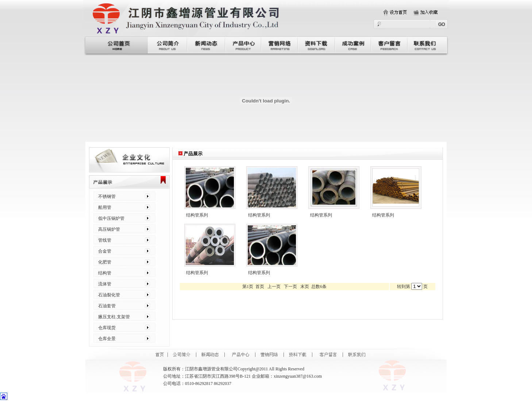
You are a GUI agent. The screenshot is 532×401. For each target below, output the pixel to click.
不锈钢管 (107, 196)
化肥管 (105, 262)
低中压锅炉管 (111, 218)
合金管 (105, 251)
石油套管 (107, 306)
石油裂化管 (109, 295)
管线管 (105, 240)
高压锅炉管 (109, 229)
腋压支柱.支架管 (114, 317)
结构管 (105, 273)
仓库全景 (107, 339)
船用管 (105, 207)
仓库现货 (107, 328)
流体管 (105, 284)
